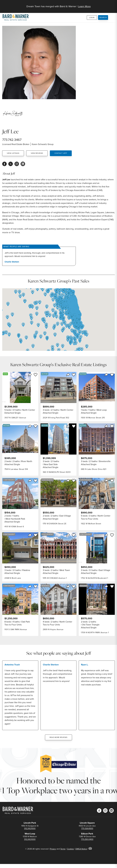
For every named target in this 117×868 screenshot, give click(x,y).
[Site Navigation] (113, 5)
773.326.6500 (87, 828)
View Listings (13, 153)
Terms (63, 849)
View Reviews (37, 153)
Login (92, 17)
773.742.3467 (12, 140)
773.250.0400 (87, 839)
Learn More (84, 6)
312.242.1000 (30, 828)
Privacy (53, 849)
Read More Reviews (58, 737)
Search (103, 17)
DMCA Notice (81, 849)
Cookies (70, 849)
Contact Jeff (61, 153)
